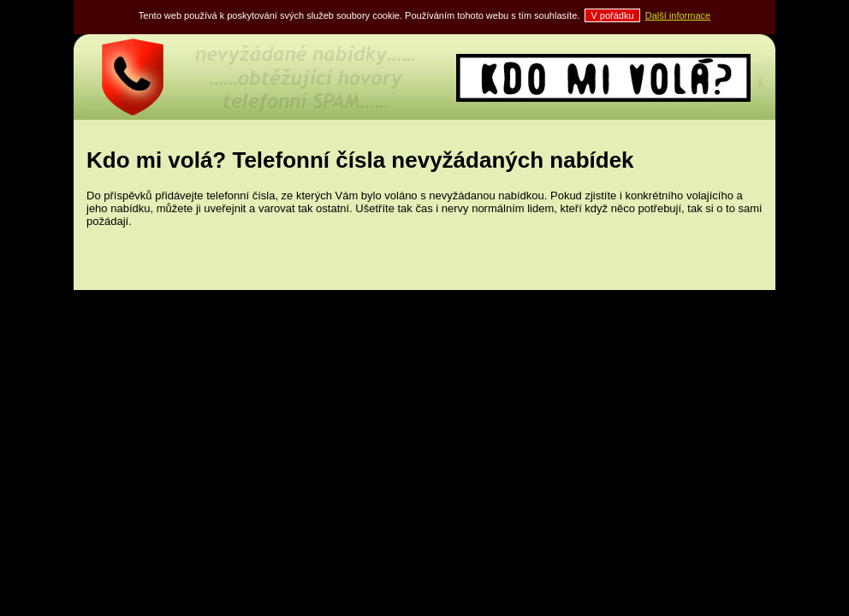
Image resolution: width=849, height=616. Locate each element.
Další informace (678, 15)
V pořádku (612, 15)
